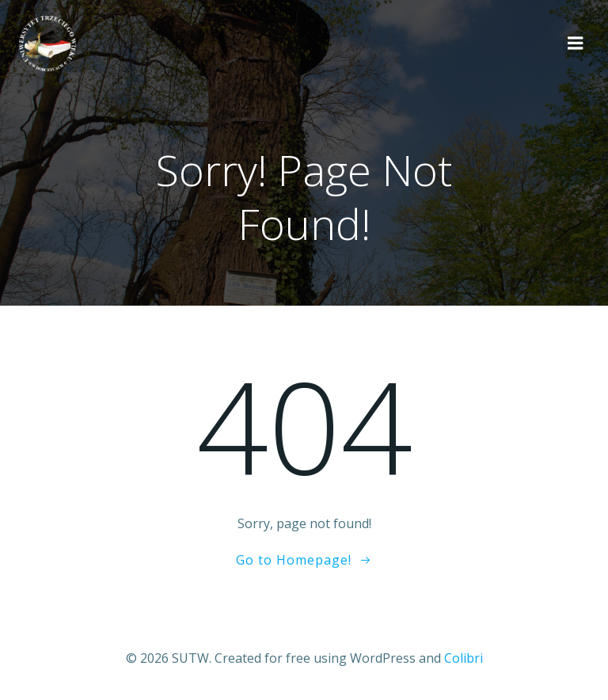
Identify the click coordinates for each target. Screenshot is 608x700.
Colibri (464, 658)
